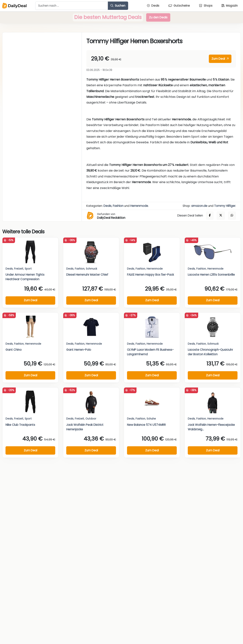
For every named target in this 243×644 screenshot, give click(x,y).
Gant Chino (14, 350)
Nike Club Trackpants (20, 425)
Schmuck (92, 269)
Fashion (118, 206)
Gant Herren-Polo (79, 350)
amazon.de (199, 206)
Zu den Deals (158, 17)
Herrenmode (139, 206)
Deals (107, 206)
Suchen (118, 6)
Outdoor (91, 419)
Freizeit (19, 269)
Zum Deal (220, 59)
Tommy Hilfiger (225, 206)
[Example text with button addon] (72, 6)
